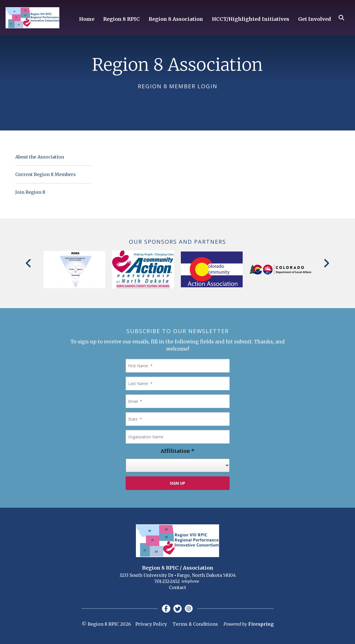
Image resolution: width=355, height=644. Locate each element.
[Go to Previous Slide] (29, 263)
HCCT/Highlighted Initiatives (251, 19)
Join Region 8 (30, 192)
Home (87, 19)
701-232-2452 (167, 581)
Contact (177, 587)
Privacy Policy (151, 624)
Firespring (261, 624)
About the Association (40, 157)
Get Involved (315, 19)
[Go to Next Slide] (326, 263)
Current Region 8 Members (45, 174)
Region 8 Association (176, 19)
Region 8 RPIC (121, 19)
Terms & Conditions (195, 624)
